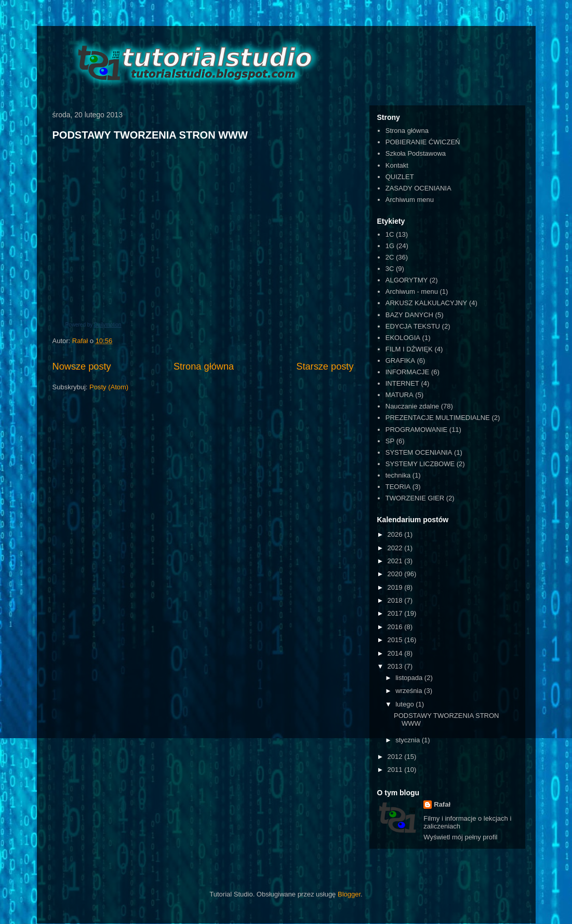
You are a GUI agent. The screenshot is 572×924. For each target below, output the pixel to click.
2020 (396, 574)
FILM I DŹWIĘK (409, 349)
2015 (396, 640)
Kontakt (397, 165)
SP (390, 441)
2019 (396, 587)
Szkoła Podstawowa (416, 153)
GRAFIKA (400, 361)
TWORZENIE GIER (415, 498)
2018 (396, 600)
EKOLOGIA (403, 338)
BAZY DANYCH (409, 315)
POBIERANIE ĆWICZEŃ (423, 142)
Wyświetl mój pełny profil (460, 837)
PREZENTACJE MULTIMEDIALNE (438, 418)
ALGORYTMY (407, 280)
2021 (396, 561)
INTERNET (402, 383)
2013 (396, 666)
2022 (396, 548)
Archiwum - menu (412, 291)
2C (390, 257)
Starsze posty (325, 366)
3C (390, 269)
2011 (396, 770)
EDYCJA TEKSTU (413, 326)
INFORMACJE (408, 372)
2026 (396, 534)
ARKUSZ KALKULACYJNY (427, 303)
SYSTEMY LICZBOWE (420, 464)
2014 (396, 653)
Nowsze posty (82, 366)
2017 (396, 613)
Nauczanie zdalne (412, 406)
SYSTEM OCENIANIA (419, 452)
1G (390, 246)
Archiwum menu (410, 200)
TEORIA (398, 487)
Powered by (94, 325)
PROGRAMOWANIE (416, 430)
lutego (405, 704)
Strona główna (204, 366)
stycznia (409, 740)
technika (398, 475)
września (410, 691)
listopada (410, 678)
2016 (396, 627)
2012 (396, 757)
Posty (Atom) (109, 387)
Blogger (349, 894)
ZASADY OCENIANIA (418, 188)
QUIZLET (400, 177)
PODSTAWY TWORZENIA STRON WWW (150, 135)
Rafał (442, 804)
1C (390, 234)
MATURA (400, 395)
